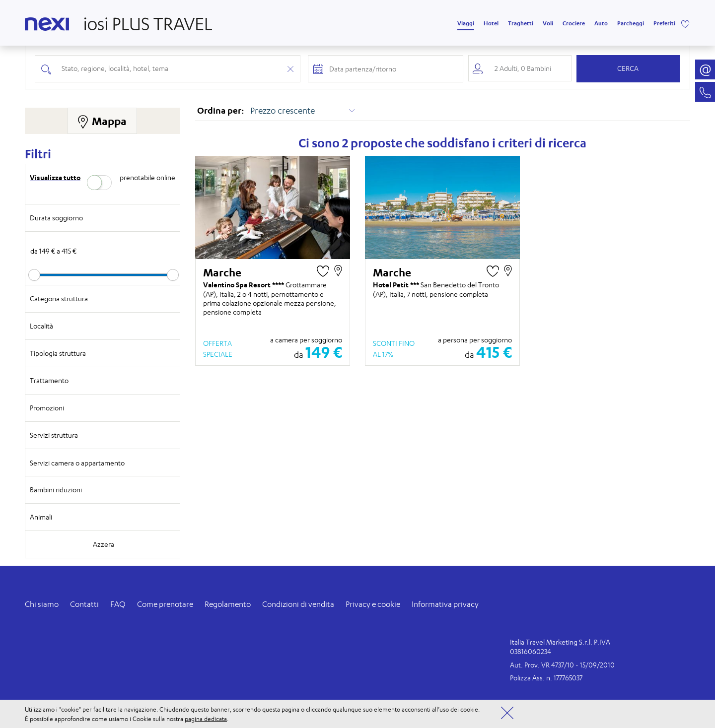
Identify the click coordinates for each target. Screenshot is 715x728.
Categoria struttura (59, 298)
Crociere (574, 23)
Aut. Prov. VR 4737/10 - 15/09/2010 (562, 665)
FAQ (118, 604)
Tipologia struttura (58, 353)
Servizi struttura (54, 435)
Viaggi (466, 23)
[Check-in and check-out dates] (393, 69)
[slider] (34, 275)
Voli (548, 23)
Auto (601, 23)
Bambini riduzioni (56, 490)
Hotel (491, 23)
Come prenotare (165, 604)
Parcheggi (631, 23)
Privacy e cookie (373, 604)
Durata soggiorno (56, 218)
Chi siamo (42, 604)
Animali (41, 517)
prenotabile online (147, 177)
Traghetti (521, 23)
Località (41, 326)
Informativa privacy (445, 604)
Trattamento (49, 380)
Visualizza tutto (55, 177)
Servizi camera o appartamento (77, 463)
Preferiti (664, 23)
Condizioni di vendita (298, 604)
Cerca (628, 68)
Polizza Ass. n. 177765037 (546, 678)
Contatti (84, 604)
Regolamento (228, 604)
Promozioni (47, 408)
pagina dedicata (206, 718)
